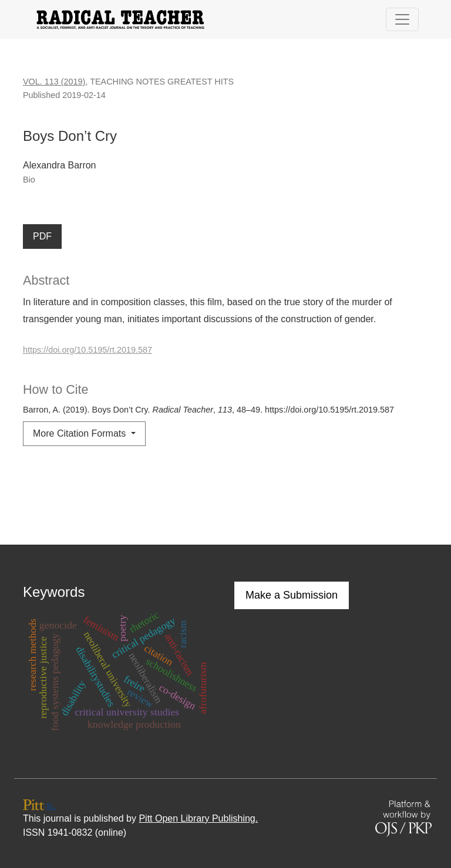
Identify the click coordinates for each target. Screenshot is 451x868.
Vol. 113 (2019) (54, 82)
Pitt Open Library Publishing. (198, 818)
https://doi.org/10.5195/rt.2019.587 (87, 350)
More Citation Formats (81, 433)
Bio (29, 180)
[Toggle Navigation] (402, 19)
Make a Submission (292, 595)
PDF (42, 236)
